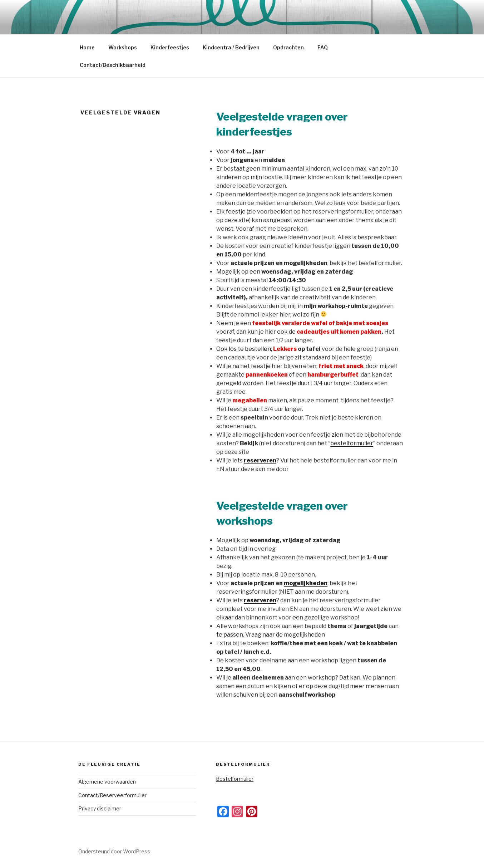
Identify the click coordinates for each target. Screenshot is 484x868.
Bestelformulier (235, 779)
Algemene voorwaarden (107, 782)
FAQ (323, 47)
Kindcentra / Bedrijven (231, 47)
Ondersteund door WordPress (114, 851)
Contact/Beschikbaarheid (113, 65)
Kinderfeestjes (170, 47)
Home (87, 47)
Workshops (123, 47)
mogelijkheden (306, 583)
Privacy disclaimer (100, 808)
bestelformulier (352, 443)
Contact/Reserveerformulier (112, 795)
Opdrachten (288, 47)
